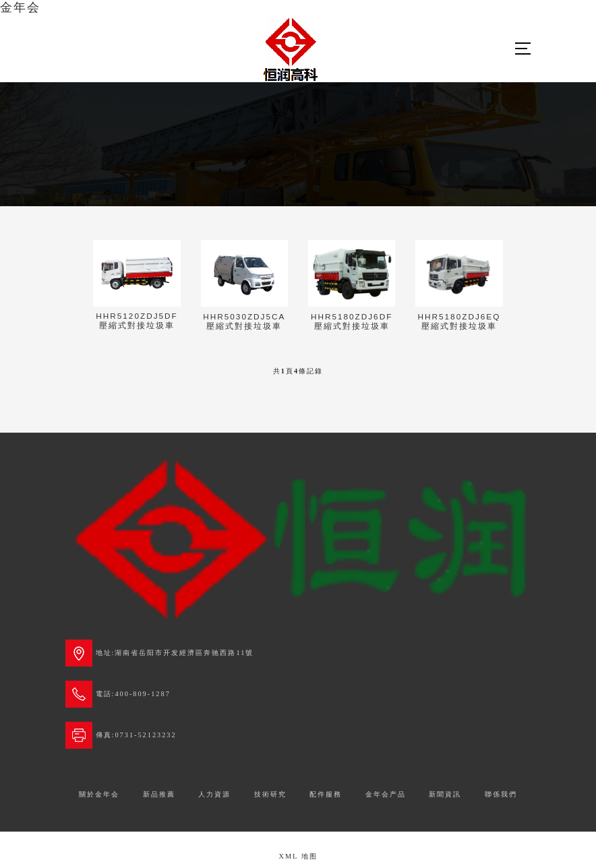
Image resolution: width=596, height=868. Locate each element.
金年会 (20, 7)
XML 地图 (298, 856)
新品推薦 (159, 794)
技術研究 (270, 794)
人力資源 (214, 794)
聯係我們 (501, 794)
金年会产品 (386, 794)
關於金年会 (99, 794)
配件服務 (326, 794)
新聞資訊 (445, 794)
